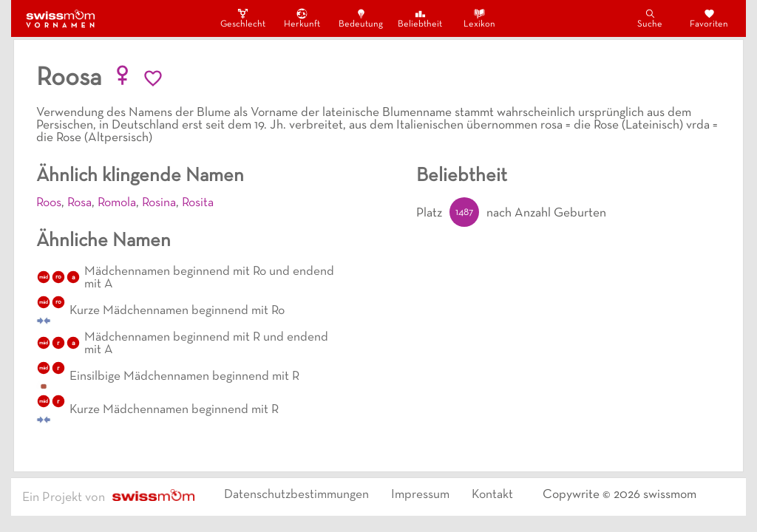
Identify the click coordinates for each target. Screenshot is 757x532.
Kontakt (492, 495)
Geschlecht (242, 18)
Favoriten (709, 18)
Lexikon (479, 18)
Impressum (420, 495)
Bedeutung (361, 18)
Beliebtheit (420, 18)
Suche (650, 18)
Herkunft (302, 18)
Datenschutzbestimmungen (296, 495)
